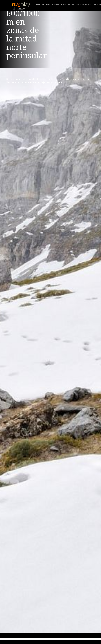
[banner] (24, 5)
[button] (9, 5)
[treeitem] (40, 5)
